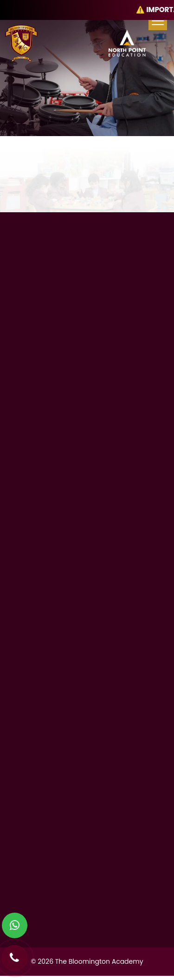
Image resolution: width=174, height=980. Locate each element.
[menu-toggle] (158, 21)
